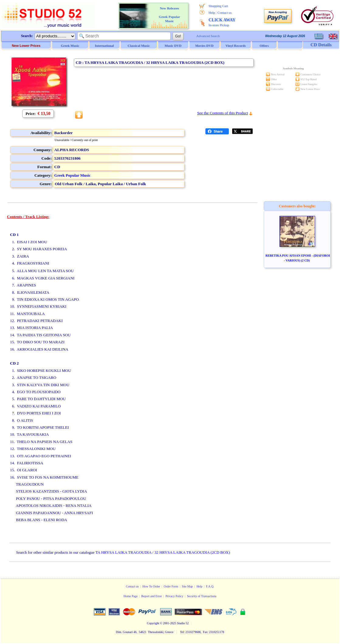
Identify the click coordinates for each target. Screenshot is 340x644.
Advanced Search (208, 36)
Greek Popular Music (72, 175)
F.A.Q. (210, 586)
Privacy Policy (175, 596)
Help (212, 12)
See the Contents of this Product (223, 113)
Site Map (187, 586)
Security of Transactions (202, 596)
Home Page (130, 596)
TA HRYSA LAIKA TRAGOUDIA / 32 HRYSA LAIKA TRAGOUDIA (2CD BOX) (163, 552)
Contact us (225, 12)
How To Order (151, 586)
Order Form (171, 586)
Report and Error (152, 596)
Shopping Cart (218, 6)
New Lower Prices (26, 46)
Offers (264, 46)
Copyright (153, 623)
